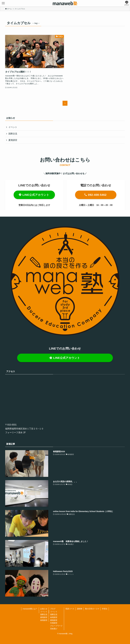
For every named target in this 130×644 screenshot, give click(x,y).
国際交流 (13, 134)
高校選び (54, 629)
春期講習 (44, 620)
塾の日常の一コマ (92, 609)
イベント (13, 127)
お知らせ (44, 609)
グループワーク (56, 626)
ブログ (53, 609)
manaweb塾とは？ (30, 609)
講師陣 (80, 609)
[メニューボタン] (3, 3)
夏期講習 (13, 140)
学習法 (105, 609)
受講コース (70, 609)
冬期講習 (54, 623)
